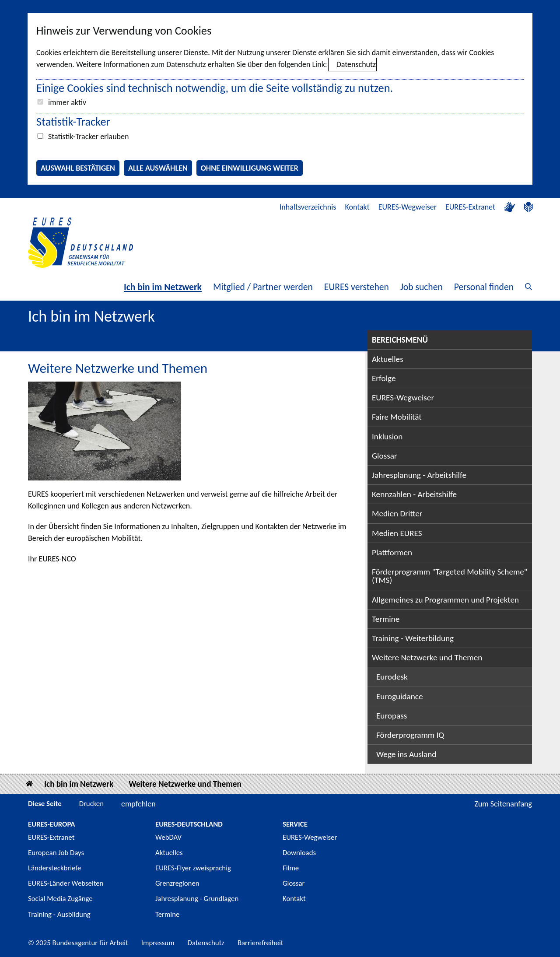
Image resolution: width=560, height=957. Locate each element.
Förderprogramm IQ (410, 735)
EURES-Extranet (470, 207)
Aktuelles (388, 359)
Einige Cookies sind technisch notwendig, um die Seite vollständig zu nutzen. (215, 88)
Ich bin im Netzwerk (163, 287)
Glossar (385, 456)
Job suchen (422, 287)
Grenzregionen (177, 883)
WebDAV (168, 837)
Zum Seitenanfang (503, 804)
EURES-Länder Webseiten (66, 883)
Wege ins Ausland (406, 754)
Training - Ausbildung (59, 914)
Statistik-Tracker (73, 122)
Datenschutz (356, 64)
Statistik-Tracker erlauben (88, 137)
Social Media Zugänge (60, 899)
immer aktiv (67, 102)
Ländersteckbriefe (54, 868)
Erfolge (384, 378)
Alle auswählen (158, 168)
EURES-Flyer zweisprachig (193, 868)
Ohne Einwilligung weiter (250, 168)
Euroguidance (399, 696)
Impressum (158, 943)
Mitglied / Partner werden (263, 287)
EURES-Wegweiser (408, 207)
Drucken (91, 804)
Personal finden (484, 287)
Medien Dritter (397, 514)
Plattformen (392, 552)
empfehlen (138, 804)
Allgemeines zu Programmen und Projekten (445, 600)
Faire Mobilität (397, 417)
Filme (291, 868)
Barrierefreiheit (261, 943)
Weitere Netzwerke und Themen (427, 657)
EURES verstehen (357, 287)
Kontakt (357, 207)
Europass (392, 716)
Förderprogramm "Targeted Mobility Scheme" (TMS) (450, 576)
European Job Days (56, 853)
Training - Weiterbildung (413, 638)
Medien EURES (397, 533)
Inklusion (387, 436)
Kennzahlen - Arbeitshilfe (414, 494)
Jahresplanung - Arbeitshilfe (419, 475)
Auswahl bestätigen (78, 168)
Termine (386, 619)
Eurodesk (392, 677)
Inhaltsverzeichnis (308, 207)
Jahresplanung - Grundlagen (197, 899)
